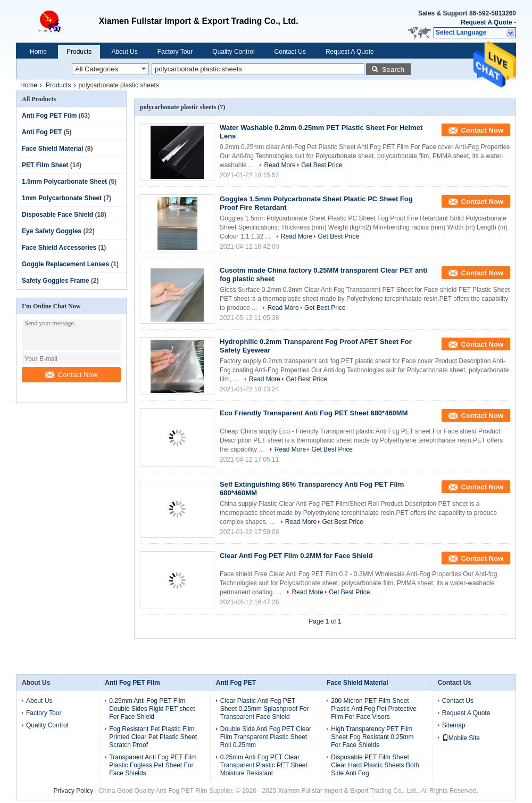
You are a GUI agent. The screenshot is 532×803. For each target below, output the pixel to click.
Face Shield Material (52, 149)
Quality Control (233, 52)
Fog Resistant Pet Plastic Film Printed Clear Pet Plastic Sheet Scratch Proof (153, 737)
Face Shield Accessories (59, 248)
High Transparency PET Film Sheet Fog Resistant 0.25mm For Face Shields (372, 737)
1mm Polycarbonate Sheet (62, 198)
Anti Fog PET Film (49, 116)
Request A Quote (486, 22)
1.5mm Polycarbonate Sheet (64, 182)
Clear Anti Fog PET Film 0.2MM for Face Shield (296, 556)
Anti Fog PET (42, 132)
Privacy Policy (74, 791)
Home (38, 52)
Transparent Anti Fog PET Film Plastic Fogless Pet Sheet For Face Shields (153, 765)
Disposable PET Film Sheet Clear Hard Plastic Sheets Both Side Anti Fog (375, 765)
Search (393, 69)
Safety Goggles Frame (56, 281)
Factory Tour (175, 52)
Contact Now (71, 375)
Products (79, 52)
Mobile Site (461, 738)
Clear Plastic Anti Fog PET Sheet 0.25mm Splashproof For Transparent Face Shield (265, 709)
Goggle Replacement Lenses (65, 264)
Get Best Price (322, 165)
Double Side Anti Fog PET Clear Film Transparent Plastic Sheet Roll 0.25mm (266, 737)
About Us (124, 52)
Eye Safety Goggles (52, 231)
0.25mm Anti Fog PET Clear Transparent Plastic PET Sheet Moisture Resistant (264, 765)
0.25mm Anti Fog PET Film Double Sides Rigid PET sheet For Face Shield (152, 709)
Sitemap (454, 725)
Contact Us (290, 52)
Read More (280, 165)
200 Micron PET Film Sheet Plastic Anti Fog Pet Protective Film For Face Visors (374, 709)
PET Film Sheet (45, 165)
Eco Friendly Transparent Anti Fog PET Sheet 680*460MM (314, 413)
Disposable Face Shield (57, 215)
